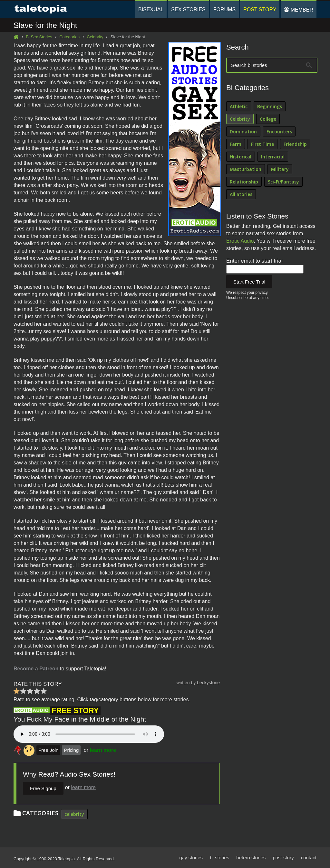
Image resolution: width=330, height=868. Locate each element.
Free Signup (43, 788)
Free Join (49, 750)
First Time (262, 144)
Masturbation (246, 169)
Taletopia (66, 859)
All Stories (241, 194)
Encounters (279, 131)
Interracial (273, 157)
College (268, 119)
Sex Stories (188, 9)
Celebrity (95, 37)
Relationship (244, 182)
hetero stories (251, 858)
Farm (236, 144)
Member (299, 10)
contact (309, 858)
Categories (69, 37)
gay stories (191, 858)
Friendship (295, 144)
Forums (224, 9)
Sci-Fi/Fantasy (283, 182)
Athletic (239, 106)
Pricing (71, 750)
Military (280, 169)
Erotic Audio (240, 241)
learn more (103, 750)
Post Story (260, 9)
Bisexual (151, 9)
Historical (241, 157)
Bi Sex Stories (39, 37)
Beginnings (270, 106)
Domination (243, 131)
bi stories (219, 858)
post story (283, 858)
